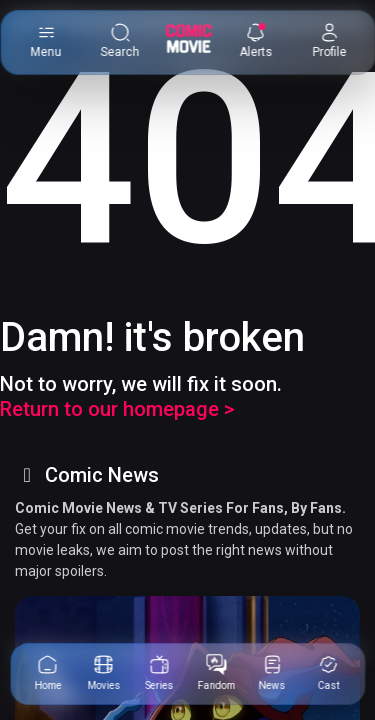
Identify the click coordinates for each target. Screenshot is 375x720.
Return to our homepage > (117, 409)
